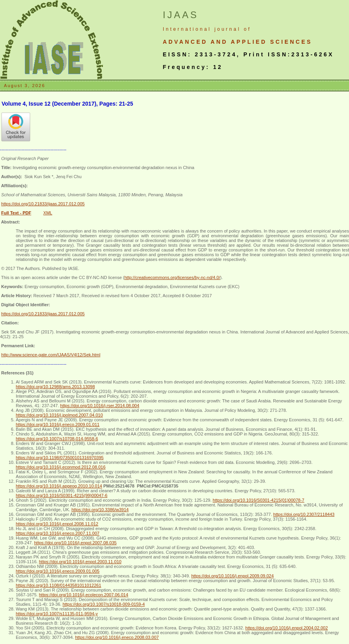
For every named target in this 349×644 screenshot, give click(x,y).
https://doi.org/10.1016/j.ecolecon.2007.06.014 (84, 595)
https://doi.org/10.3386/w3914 (100, 510)
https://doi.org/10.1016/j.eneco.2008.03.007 (117, 637)
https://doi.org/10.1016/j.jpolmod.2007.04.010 (59, 415)
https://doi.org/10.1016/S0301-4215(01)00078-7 (258, 500)
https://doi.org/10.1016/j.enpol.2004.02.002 (286, 628)
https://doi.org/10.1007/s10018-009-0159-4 (104, 604)
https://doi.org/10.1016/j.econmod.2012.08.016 (61, 467)
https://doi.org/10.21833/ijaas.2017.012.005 (43, 204)
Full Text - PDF (16, 213)
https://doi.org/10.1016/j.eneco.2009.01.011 (58, 424)
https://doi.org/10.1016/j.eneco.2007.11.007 (58, 533)
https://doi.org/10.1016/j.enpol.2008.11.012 (57, 524)
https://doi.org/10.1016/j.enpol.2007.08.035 (75, 543)
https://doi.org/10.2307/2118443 (304, 514)
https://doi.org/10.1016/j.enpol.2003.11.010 (80, 562)
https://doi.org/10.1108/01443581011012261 (59, 585)
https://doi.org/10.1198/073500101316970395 (60, 458)
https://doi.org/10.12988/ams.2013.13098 (55, 387)
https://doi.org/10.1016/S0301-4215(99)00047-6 (62, 495)
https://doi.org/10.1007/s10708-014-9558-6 (57, 439)
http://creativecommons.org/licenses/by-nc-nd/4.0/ (172, 277)
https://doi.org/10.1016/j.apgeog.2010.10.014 (59, 486)
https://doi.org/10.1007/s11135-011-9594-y (57, 614)
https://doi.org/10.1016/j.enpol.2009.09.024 (232, 576)
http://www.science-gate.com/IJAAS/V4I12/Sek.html (51, 355)
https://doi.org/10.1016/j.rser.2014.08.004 (100, 406)
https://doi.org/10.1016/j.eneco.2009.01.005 (58, 571)
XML (48, 213)
